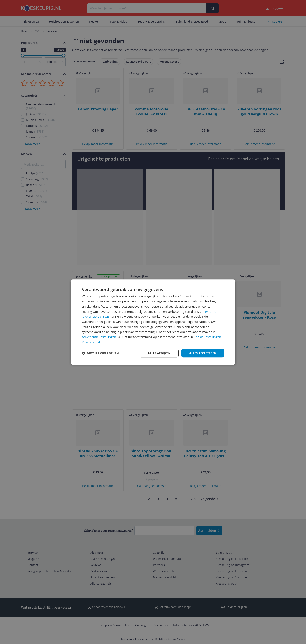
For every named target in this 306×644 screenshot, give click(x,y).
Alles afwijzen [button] (157, 353)
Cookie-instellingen (208, 337)
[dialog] (153, 322)
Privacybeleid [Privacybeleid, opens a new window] (91, 342)
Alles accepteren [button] (202, 353)
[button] (100, 353)
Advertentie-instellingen (99, 337)
